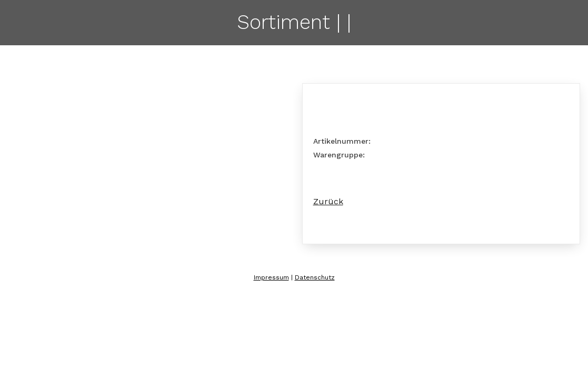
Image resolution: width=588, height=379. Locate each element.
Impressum (271, 277)
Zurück (328, 201)
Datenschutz (315, 277)
